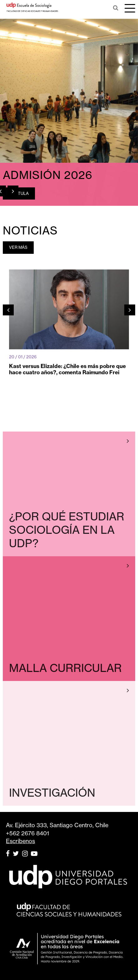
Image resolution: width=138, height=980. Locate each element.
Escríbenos (20, 841)
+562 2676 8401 (27, 833)
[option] (69, 112)
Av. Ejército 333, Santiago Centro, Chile (57, 825)
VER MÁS (18, 247)
